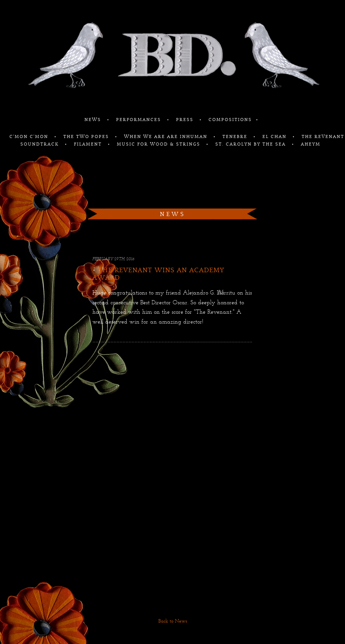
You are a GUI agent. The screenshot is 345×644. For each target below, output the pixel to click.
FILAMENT (89, 144)
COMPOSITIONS (230, 120)
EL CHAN (275, 137)
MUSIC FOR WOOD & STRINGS (159, 144)
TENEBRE (236, 137)
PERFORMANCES (140, 120)
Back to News (173, 621)
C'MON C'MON (30, 137)
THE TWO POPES (87, 137)
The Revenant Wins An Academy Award (158, 274)
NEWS (94, 120)
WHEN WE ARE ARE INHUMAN (167, 137)
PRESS (186, 120)
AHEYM (311, 144)
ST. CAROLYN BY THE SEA (251, 144)
